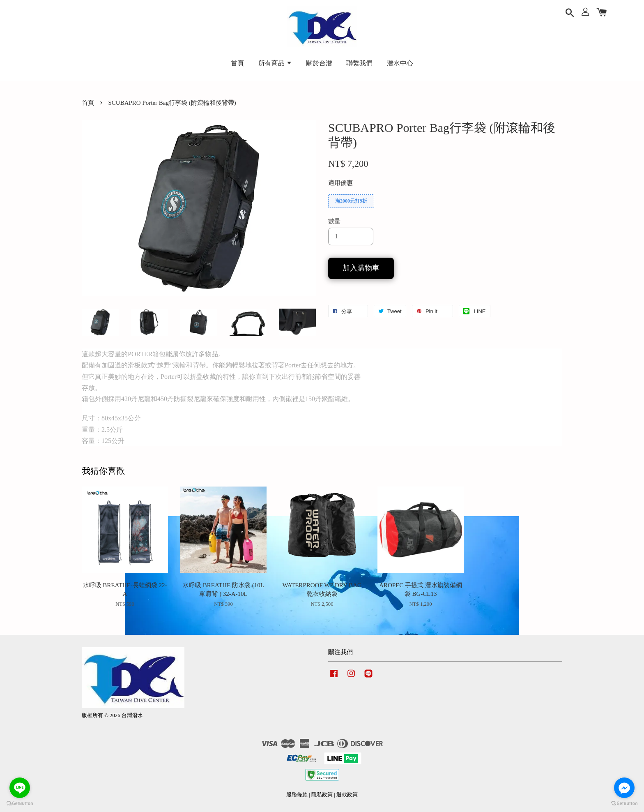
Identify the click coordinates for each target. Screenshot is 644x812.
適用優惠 (340, 183)
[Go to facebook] (624, 788)
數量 (334, 221)
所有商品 (275, 63)
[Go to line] (20, 788)
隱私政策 (322, 795)
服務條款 (297, 795)
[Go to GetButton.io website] (20, 804)
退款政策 (347, 795)
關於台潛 (319, 63)
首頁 (237, 63)
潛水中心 (400, 63)
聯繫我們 (359, 63)
